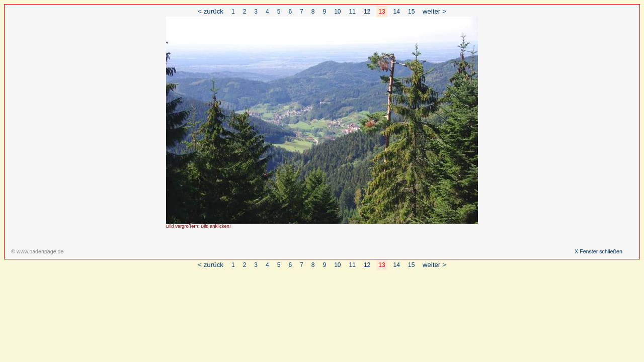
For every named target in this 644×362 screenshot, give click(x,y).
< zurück (211, 11)
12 (367, 12)
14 (397, 12)
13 (382, 12)
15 (411, 12)
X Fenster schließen (598, 251)
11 (352, 12)
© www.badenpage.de (37, 251)
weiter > (434, 11)
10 (337, 12)
